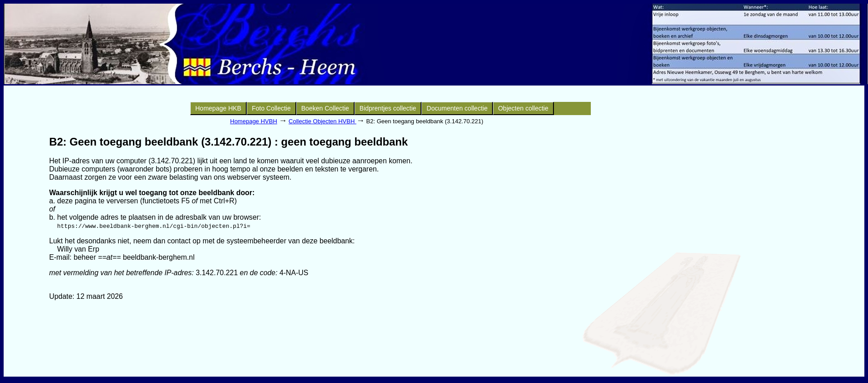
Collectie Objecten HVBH (322, 121)
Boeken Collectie (325, 108)
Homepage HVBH (254, 121)
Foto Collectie (271, 108)
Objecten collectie (523, 108)
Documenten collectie (457, 108)
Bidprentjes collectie (388, 108)
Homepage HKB (218, 108)
